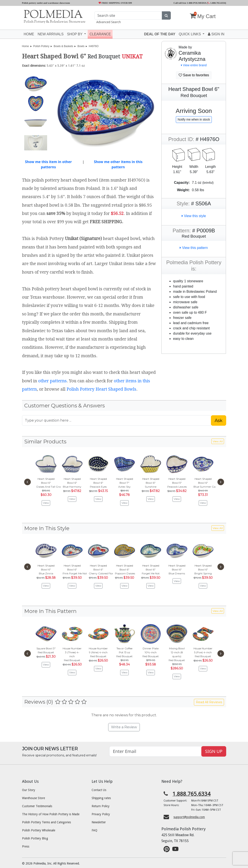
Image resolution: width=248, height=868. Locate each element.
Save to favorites (194, 75)
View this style (194, 216)
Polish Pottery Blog (35, 838)
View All (218, 441)
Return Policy (101, 806)
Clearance (100, 34)
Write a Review (124, 727)
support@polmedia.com (189, 817)
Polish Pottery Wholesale (39, 830)
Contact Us (99, 790)
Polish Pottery (41, 46)
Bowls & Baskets (63, 46)
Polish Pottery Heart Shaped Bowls (101, 389)
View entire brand (194, 65)
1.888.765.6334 (216, 3)
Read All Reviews (209, 702)
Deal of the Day (160, 34)
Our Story (29, 790)
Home (29, 34)
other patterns (52, 381)
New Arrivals (51, 34)
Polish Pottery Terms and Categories (46, 822)
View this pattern (194, 248)
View (46, 503)
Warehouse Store (33, 798)
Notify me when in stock (194, 119)
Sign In (216, 34)
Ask (219, 420)
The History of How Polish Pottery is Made (51, 814)
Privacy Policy (101, 814)
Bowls (81, 46)
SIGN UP (214, 751)
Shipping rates (101, 798)
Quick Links (190, 34)
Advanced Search (108, 22)
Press (26, 846)
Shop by (75, 34)
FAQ (94, 830)
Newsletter (99, 822)
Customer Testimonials (37, 806)
